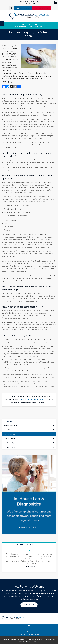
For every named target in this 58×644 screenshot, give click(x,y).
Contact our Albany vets (31, 400)
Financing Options (10, 447)
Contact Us (29, 605)
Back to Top (43, 631)
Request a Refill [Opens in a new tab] (9, 439)
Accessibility (24, 631)
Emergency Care (42, 8)
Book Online (23, 8)
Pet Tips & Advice (10, 434)
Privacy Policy (15, 631)
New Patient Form (10, 430)
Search (31, 631)
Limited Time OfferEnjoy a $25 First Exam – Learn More (28, 25)
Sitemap (36, 631)
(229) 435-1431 (30, 4)
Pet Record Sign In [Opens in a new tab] (10, 443)
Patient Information (10, 426)
